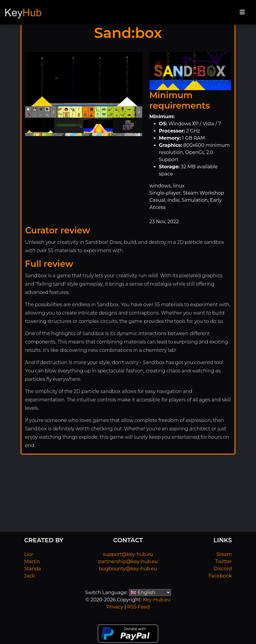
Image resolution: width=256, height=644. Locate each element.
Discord (223, 569)
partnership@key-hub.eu (128, 561)
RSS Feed (138, 607)
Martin (32, 561)
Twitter (224, 561)
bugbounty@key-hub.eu (128, 569)
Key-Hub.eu (156, 600)
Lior (29, 554)
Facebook (220, 576)
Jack (30, 576)
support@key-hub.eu (128, 554)
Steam (224, 554)
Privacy (115, 607)
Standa (33, 569)
